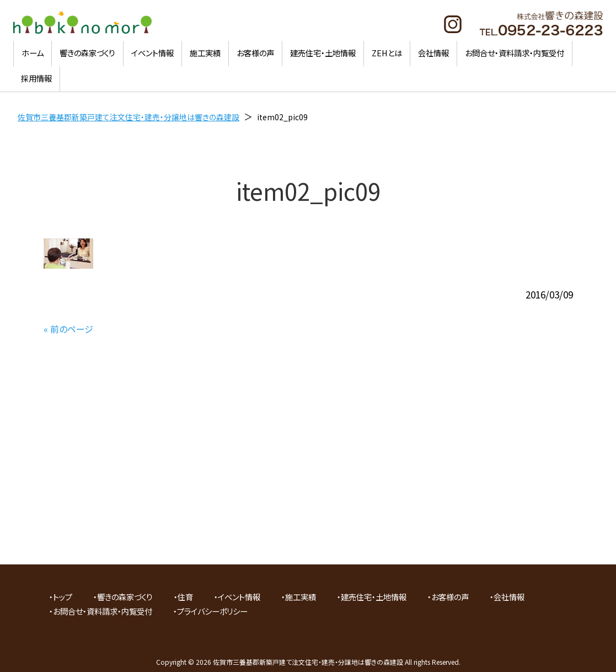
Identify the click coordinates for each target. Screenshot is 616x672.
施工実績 (301, 597)
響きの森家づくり (125, 597)
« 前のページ (68, 329)
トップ (63, 597)
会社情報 (509, 597)
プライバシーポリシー (212, 611)
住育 (185, 597)
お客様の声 (450, 597)
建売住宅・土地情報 (374, 597)
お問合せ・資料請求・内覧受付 (103, 611)
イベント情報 (239, 597)
